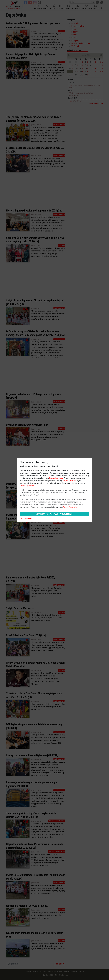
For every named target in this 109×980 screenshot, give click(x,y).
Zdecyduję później (26, 518)
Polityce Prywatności (69, 481)
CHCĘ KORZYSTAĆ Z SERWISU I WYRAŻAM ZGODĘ (54, 514)
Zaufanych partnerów (56, 478)
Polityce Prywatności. (70, 507)
